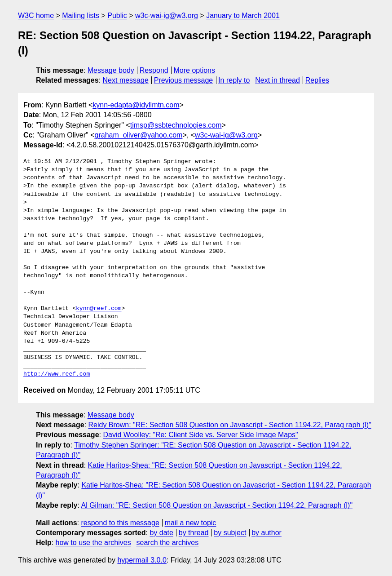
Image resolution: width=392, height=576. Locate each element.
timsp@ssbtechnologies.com (176, 125)
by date (161, 533)
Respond (154, 70)
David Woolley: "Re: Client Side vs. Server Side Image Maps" (200, 435)
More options (195, 70)
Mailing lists (81, 16)
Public (117, 16)
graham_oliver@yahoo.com (139, 135)
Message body (111, 70)
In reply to (234, 80)
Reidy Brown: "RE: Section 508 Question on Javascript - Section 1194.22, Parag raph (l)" (230, 425)
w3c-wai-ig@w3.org (167, 16)
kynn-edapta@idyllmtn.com (136, 105)
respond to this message (120, 523)
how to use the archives (93, 543)
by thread (194, 533)
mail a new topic (191, 523)
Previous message (184, 80)
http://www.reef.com (57, 374)
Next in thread (277, 80)
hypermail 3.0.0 (142, 560)
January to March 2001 (243, 16)
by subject (230, 533)
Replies (317, 80)
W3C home (36, 16)
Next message (126, 80)
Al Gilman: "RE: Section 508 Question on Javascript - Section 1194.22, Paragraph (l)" (217, 505)
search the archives (168, 543)
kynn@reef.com (99, 309)
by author (266, 533)
